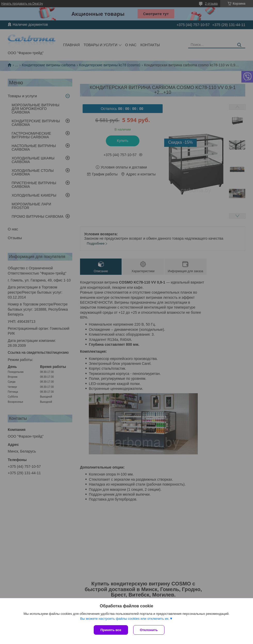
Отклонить (149, 630)
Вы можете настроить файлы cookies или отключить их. (125, 619)
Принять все (111, 630)
